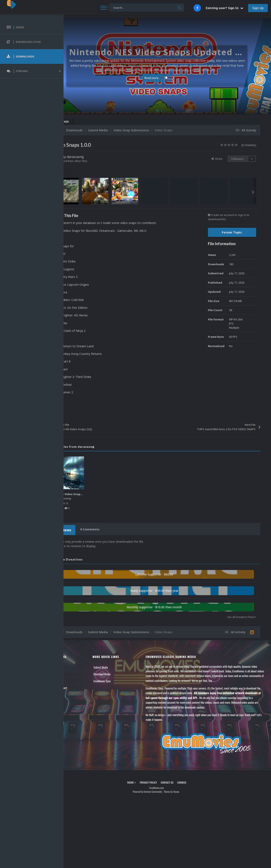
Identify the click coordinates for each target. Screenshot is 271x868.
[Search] (114, 8)
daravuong (96, 157)
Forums (75, 673)
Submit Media (117, 666)
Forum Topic (232, 232)
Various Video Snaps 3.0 (92, 494)
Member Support (80, 687)
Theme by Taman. (182, 790)
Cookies (192, 781)
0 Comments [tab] (109, 529)
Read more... (167, 78)
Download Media (119, 673)
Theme (142, 781)
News (74, 666)
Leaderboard (77, 680)
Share (217, 159)
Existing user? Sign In (225, 8)
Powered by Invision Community (158, 790)
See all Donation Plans (241, 616)
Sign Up (258, 8)
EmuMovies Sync (119, 680)
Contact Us (77, 694)
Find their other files (96, 161)
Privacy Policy (159, 781)
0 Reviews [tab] (83, 529)
